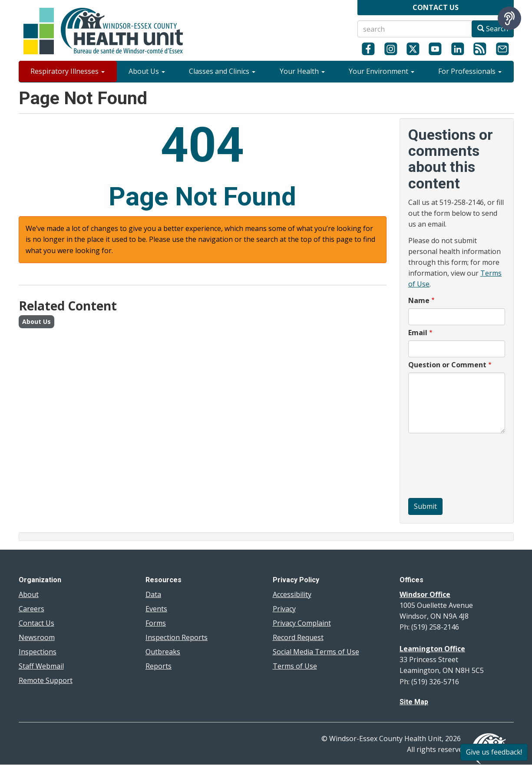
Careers (31, 609)
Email (418, 333)
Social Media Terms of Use (316, 652)
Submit (425, 506)
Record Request (298, 637)
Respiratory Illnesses (68, 71)
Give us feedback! (494, 752)
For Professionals (470, 71)
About (29, 594)
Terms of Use (295, 666)
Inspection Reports (177, 637)
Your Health (302, 71)
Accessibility (292, 594)
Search (493, 29)
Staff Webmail (41, 666)
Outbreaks (163, 652)
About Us (147, 71)
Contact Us (36, 623)
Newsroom (37, 637)
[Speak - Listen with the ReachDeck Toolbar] (509, 18)
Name (419, 300)
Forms (156, 623)
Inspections (38, 652)
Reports (159, 666)
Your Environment (382, 71)
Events (156, 609)
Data (153, 594)
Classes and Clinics (222, 71)
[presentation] (444, 467)
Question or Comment (447, 365)
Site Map (414, 702)
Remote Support (46, 680)
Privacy (284, 609)
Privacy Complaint (302, 623)
